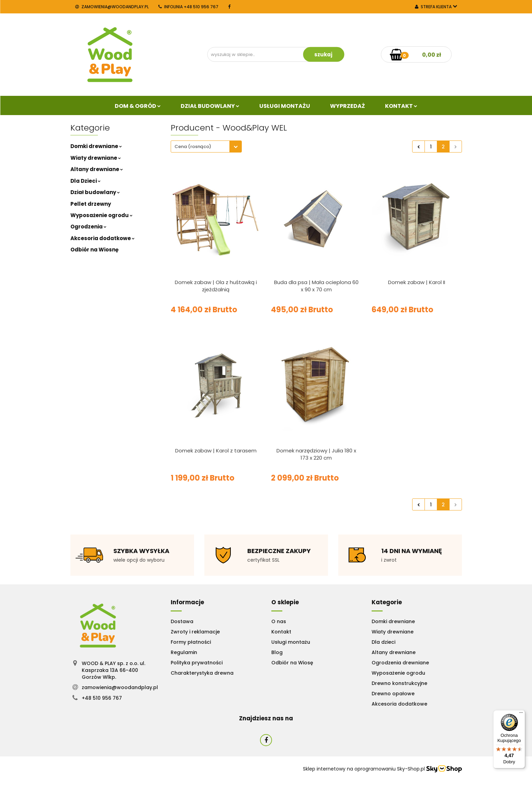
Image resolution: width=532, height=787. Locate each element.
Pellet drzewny (91, 204)
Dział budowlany (210, 106)
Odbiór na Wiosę (292, 663)
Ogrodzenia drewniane (400, 663)
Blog (277, 652)
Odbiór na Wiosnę (94, 250)
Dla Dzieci (86, 181)
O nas (279, 621)
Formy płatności (191, 642)
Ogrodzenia (88, 227)
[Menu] (521, 714)
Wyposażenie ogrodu (101, 215)
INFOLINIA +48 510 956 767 (188, 7)
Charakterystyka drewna (202, 673)
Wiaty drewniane (96, 158)
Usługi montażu (291, 642)
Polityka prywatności (197, 663)
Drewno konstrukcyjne (399, 683)
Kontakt (401, 106)
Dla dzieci (383, 642)
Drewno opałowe (393, 694)
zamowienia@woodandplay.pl (112, 7)
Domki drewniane (96, 146)
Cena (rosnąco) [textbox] (193, 147)
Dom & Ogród (138, 106)
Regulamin (184, 652)
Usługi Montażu (285, 106)
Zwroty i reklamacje (195, 632)
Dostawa (182, 621)
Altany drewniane (97, 169)
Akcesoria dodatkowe (103, 238)
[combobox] (206, 147)
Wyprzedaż (348, 106)
